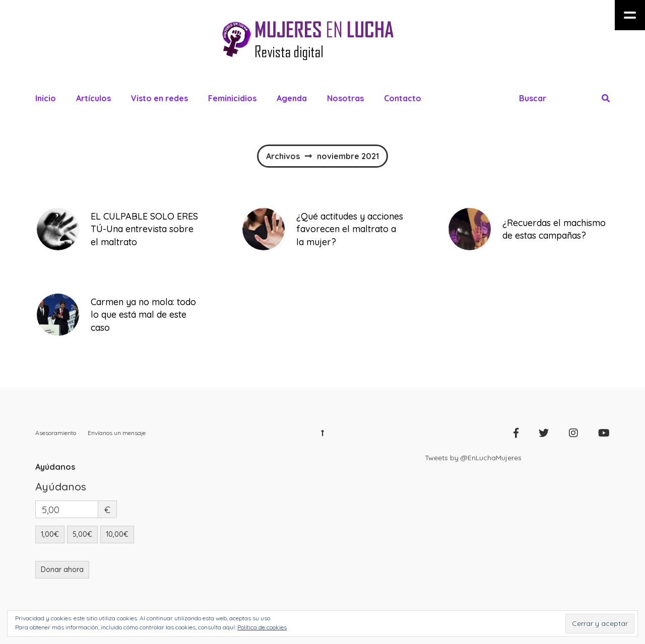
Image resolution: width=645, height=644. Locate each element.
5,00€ (82, 534)
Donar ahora (62, 569)
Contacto (403, 98)
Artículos (93, 98)
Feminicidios (232, 98)
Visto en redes (159, 98)
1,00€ (50, 534)
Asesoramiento (56, 433)
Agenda (292, 98)
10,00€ (117, 534)
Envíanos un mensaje (117, 433)
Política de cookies (262, 627)
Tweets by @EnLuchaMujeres (473, 458)
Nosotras (345, 98)
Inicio (46, 98)
